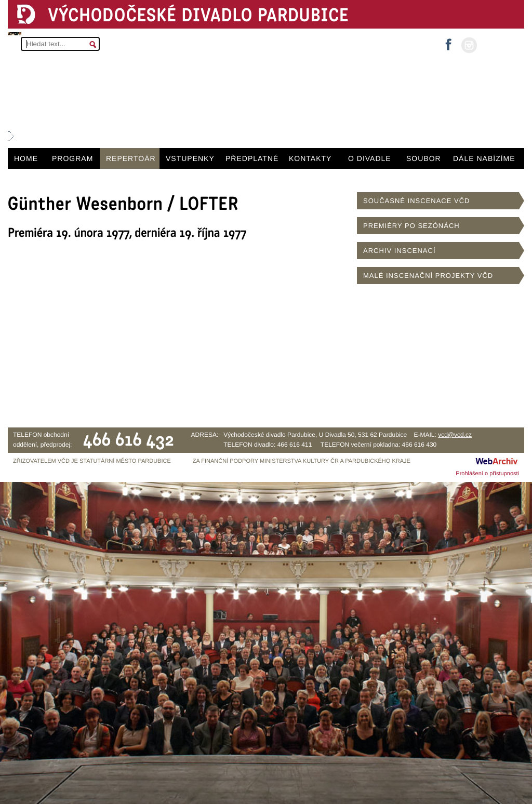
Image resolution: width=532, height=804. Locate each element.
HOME (26, 158)
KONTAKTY (310, 158)
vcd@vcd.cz (455, 435)
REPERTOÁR (131, 158)
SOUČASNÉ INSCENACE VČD (416, 201)
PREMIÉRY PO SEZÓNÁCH (411, 226)
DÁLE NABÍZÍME (484, 158)
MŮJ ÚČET (500, 44)
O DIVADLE (370, 158)
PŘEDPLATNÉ (252, 158)
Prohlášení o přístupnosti (487, 474)
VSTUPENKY (190, 158)
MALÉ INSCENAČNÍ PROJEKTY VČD (428, 276)
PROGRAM (72, 158)
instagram (469, 45)
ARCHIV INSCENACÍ (400, 251)
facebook (448, 41)
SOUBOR (424, 158)
